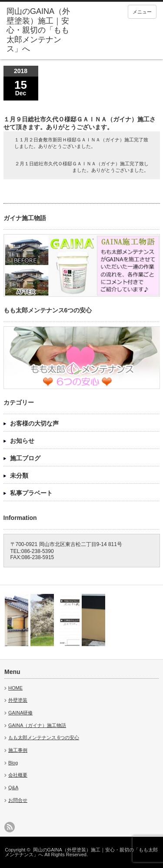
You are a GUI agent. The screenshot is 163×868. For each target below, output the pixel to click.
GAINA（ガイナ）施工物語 (37, 725)
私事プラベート (31, 493)
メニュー (142, 12)
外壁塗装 (18, 700)
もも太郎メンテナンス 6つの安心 (44, 737)
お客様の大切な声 (34, 423)
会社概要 (18, 775)
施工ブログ (25, 458)
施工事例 (18, 750)
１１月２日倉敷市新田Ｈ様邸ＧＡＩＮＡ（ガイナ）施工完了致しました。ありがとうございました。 (81, 143)
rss (10, 827)
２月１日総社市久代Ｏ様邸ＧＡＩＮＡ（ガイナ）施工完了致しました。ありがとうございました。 (82, 167)
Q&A (13, 788)
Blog (13, 763)
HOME (15, 688)
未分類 (19, 476)
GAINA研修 (20, 713)
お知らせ (22, 441)
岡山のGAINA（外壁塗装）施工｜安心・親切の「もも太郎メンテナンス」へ (81, 852)
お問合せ (18, 800)
